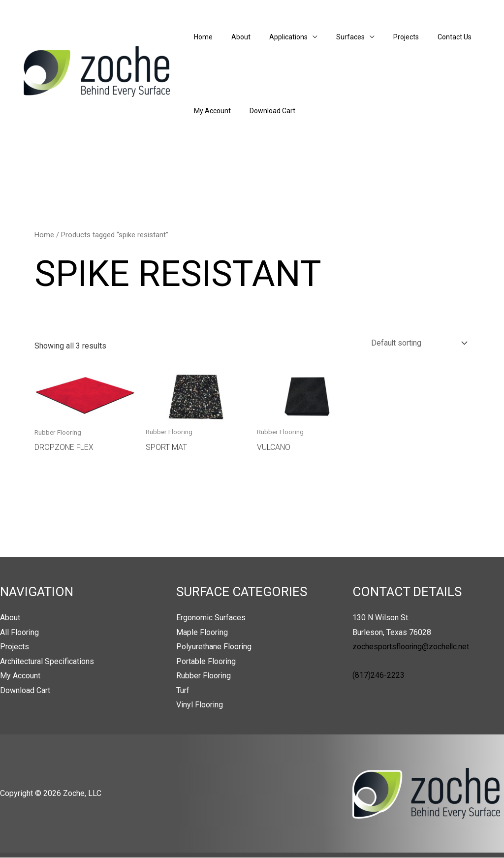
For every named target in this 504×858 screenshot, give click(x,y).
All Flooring (19, 632)
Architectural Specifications (47, 661)
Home (201, 37)
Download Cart (265, 111)
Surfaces (333, 37)
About (234, 37)
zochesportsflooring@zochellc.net (411, 647)
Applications (276, 37)
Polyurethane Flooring (214, 647)
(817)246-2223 (378, 675)
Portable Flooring (206, 661)
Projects (384, 37)
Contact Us (427, 37)
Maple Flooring (202, 632)
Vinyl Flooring (200, 706)
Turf (183, 691)
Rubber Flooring (204, 676)
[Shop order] (416, 343)
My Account (210, 111)
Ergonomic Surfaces (211, 618)
